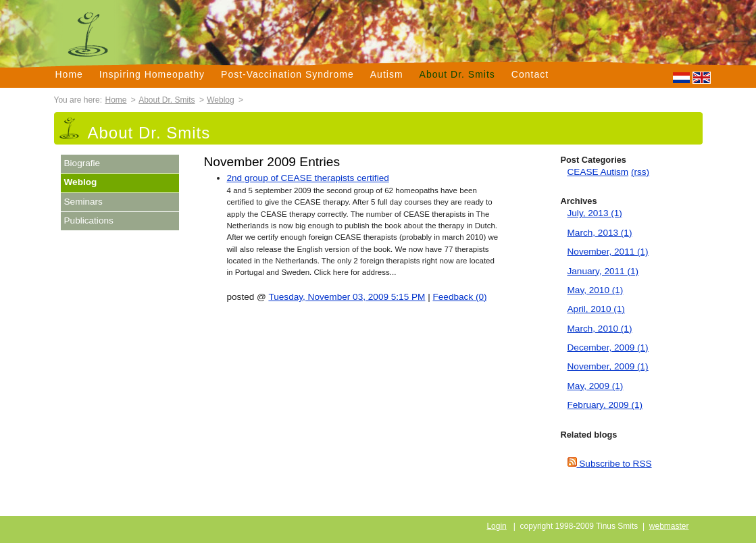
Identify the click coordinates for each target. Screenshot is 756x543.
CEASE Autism (598, 172)
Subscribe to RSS (610, 464)
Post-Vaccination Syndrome (287, 74)
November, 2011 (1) (608, 252)
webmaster (669, 526)
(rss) (640, 172)
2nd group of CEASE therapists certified (308, 178)
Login (496, 526)
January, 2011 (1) (603, 271)
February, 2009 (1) (605, 405)
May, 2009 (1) (596, 386)
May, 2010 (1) (596, 290)
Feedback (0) (460, 297)
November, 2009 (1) (608, 366)
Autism (387, 74)
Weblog (220, 100)
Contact (530, 74)
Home (69, 74)
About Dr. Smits (457, 74)
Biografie (82, 163)
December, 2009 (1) (608, 347)
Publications (89, 221)
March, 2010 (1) (600, 329)
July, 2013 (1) (595, 213)
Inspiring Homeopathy (152, 74)
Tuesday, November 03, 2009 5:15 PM (347, 297)
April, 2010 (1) (596, 309)
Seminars (83, 202)
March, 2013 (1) (600, 233)
